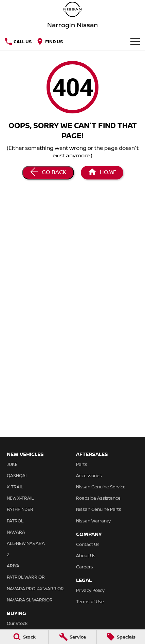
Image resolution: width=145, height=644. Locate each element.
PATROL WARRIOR (26, 577)
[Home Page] (102, 173)
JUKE (12, 464)
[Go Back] (48, 173)
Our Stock (17, 623)
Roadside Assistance (98, 498)
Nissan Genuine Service (101, 487)
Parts (82, 464)
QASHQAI (17, 475)
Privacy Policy (90, 590)
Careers (85, 567)
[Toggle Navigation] (135, 42)
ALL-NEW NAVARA (26, 543)
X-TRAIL (15, 487)
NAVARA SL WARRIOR (30, 600)
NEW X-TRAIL (20, 498)
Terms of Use (90, 601)
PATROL (15, 521)
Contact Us (88, 544)
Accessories (89, 475)
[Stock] (24, 637)
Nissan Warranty (93, 521)
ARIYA (13, 566)
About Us (86, 555)
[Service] (73, 637)
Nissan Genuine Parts (99, 509)
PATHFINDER (20, 509)
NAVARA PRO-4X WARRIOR (35, 588)
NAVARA (16, 532)
